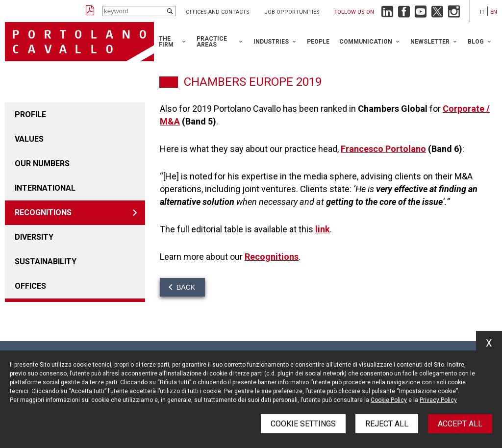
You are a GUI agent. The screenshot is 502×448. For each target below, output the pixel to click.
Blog (476, 42)
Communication (366, 42)
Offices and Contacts (218, 12)
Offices (30, 286)
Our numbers (42, 163)
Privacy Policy (438, 400)
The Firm (166, 42)
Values (29, 139)
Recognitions (43, 212)
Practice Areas (212, 42)
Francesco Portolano (383, 149)
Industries (271, 42)
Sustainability (46, 261)
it (482, 12)
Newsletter (430, 42)
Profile (30, 114)
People (318, 42)
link (323, 229)
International (45, 188)
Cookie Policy (389, 400)
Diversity (34, 237)
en (494, 12)
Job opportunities (292, 12)
